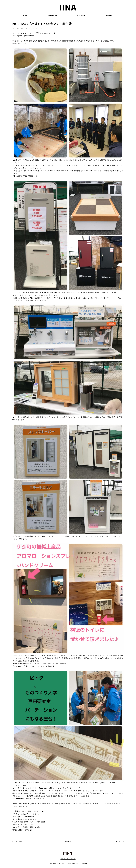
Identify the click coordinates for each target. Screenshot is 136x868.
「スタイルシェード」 (52, 417)
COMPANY (53, 15)
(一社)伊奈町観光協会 (101, 658)
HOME (25, 15)
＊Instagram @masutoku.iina (25, 36)
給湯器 (37, 298)
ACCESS (81, 15)
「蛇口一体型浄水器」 (23, 417)
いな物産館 (119, 658)
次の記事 (117, 842)
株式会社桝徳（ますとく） (23, 830)
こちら (24, 44)
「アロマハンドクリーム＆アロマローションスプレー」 (58, 655)
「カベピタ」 (19, 536)
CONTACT (109, 15)
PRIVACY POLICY (68, 859)
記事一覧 (68, 842)
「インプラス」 (72, 417)
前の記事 (19, 842)
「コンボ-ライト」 (100, 298)
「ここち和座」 (68, 298)
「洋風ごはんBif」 (55, 160)
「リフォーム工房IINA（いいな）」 (26, 814)
